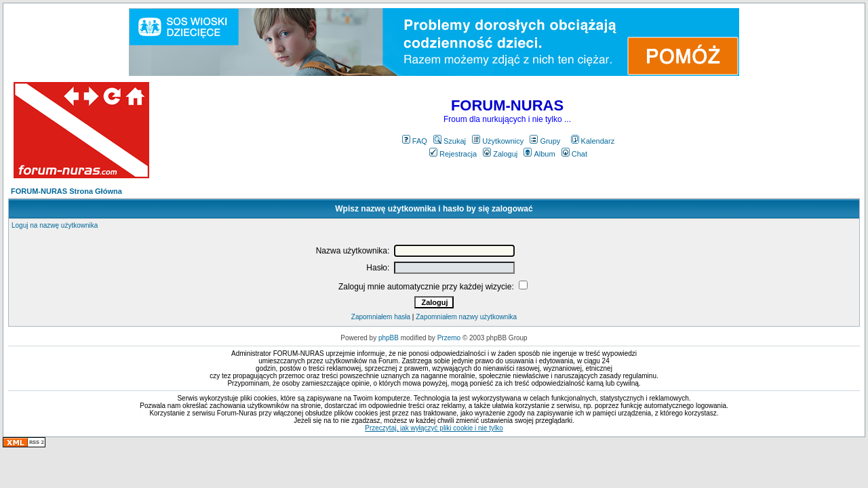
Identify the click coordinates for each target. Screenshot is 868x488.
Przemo (449, 338)
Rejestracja (453, 154)
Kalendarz (593, 141)
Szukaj (450, 141)
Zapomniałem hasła (381, 317)
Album (539, 154)
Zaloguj (500, 154)
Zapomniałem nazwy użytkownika (466, 317)
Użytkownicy (498, 141)
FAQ (415, 141)
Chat (574, 154)
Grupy (545, 141)
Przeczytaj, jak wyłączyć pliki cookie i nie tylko (434, 428)
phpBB (389, 338)
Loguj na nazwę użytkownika (55, 225)
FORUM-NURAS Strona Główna (66, 191)
